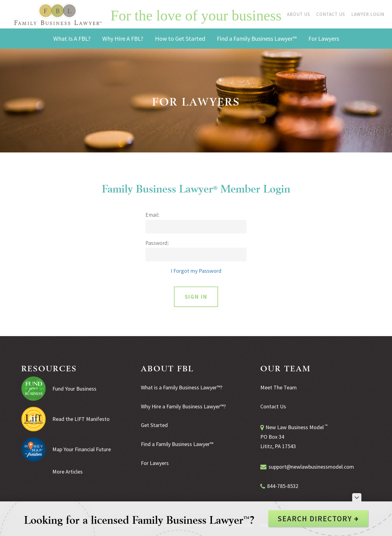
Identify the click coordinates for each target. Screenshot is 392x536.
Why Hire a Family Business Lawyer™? (183, 406)
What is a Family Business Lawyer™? (182, 387)
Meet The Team (279, 387)
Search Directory (318, 519)
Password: (157, 243)
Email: (152, 215)
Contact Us (331, 14)
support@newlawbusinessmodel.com (311, 467)
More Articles (68, 472)
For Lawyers (155, 463)
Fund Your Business (74, 389)
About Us (299, 14)
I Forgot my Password (196, 271)
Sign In (196, 297)
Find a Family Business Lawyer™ (177, 444)
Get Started (154, 425)
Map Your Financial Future (82, 449)
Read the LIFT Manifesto (81, 419)
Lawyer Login (368, 14)
